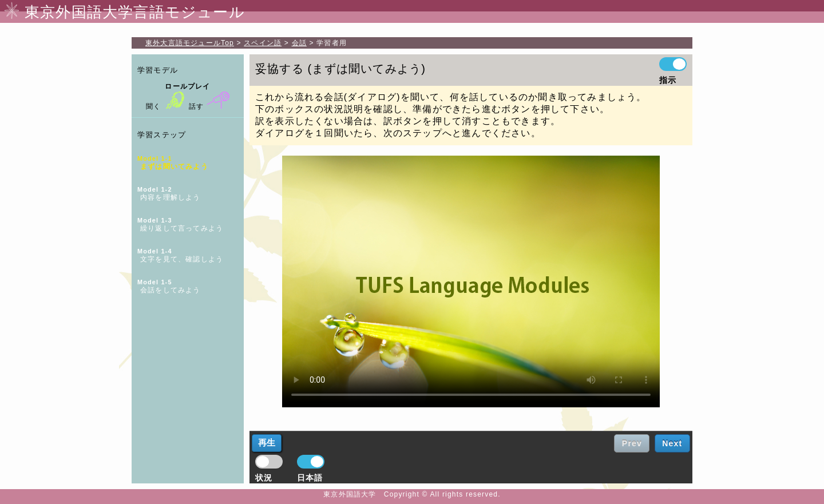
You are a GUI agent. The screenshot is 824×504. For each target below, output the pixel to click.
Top (190, 43)
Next (672, 443)
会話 (299, 43)
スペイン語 (263, 43)
